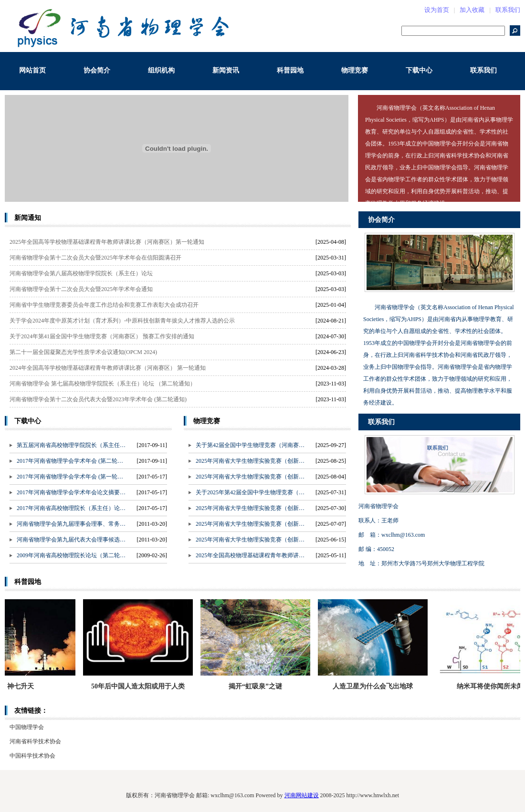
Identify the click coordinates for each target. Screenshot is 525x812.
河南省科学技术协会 (35, 741)
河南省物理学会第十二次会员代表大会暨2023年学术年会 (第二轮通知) (98, 399)
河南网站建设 (302, 795)
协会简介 (97, 70)
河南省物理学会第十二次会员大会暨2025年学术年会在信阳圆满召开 (95, 258)
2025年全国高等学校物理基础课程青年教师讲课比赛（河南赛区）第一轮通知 (107, 242)
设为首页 (437, 10)
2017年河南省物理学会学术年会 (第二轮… (70, 461)
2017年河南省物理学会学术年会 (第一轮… (70, 477)
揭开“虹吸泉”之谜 (259, 686)
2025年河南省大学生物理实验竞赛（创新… (250, 461)
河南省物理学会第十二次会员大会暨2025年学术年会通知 (81, 289)
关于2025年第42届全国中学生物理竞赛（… (250, 492)
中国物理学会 (27, 727)
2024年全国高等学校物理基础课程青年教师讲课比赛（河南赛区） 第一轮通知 (108, 368)
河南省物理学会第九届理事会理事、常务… (71, 524)
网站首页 (32, 70)
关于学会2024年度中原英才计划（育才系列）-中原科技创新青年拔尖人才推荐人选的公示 (122, 321)
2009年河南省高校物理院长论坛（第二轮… (71, 555)
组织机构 (161, 70)
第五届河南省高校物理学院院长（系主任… (71, 445)
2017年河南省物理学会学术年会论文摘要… (71, 492)
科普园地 (290, 70)
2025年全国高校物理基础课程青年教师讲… (250, 555)
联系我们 (508, 10)
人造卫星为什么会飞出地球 (377, 686)
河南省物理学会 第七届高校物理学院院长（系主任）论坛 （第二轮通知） (103, 384)
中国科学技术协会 (32, 756)
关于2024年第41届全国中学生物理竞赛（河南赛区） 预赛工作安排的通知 (102, 336)
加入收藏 (472, 10)
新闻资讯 (226, 70)
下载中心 (419, 70)
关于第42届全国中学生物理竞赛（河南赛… (250, 445)
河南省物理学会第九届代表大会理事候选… (71, 540)
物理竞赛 (355, 70)
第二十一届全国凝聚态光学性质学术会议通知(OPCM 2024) (83, 352)
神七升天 (24, 686)
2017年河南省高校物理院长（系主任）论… (71, 508)
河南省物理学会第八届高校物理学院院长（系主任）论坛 (81, 273)
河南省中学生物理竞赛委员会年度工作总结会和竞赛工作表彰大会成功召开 (104, 305)
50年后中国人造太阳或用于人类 (142, 686)
